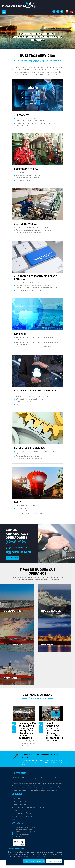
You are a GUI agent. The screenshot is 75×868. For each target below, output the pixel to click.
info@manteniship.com (22, 834)
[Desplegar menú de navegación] (4, 12)
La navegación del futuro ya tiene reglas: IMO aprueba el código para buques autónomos (27, 731)
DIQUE (18, 502)
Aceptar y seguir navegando (34, 861)
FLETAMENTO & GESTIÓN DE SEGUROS (35, 390)
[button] (6, 32)
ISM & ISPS (20, 334)
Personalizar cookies (54, 861)
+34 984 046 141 (20, 836)
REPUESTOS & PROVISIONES (29, 448)
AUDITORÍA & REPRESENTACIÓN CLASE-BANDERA (28, 807)
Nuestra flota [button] (12, 558)
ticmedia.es (42, 866)
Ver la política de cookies (40, 857)
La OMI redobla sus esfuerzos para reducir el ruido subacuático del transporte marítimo (54, 732)
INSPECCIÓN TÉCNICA (26, 169)
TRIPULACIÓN (22, 115)
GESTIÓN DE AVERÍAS (26, 224)
